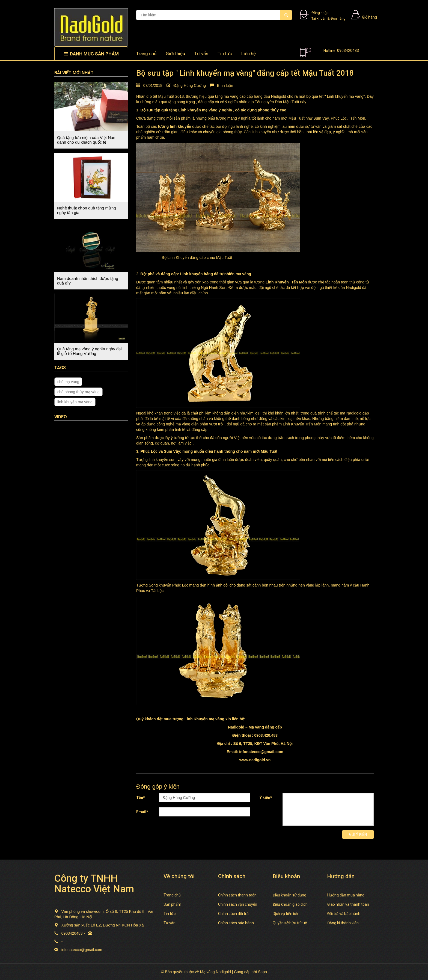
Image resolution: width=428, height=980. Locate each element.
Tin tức (170, 914)
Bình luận (222, 85)
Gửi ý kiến (358, 834)
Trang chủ (146, 54)
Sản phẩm (172, 904)
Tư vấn (201, 54)
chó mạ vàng (68, 382)
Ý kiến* (266, 798)
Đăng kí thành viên (343, 923)
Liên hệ (249, 54)
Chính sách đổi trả (233, 914)
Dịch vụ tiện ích (285, 914)
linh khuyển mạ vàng (75, 402)
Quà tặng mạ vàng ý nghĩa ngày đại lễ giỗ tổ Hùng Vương (89, 351)
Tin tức (225, 54)
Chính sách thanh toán (237, 895)
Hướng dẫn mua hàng (346, 895)
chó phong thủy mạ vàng (78, 392)
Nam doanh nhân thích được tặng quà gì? (88, 281)
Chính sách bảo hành (236, 923)
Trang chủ (172, 895)
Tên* (141, 798)
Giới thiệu (175, 54)
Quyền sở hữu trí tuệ (290, 923)
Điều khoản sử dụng (289, 895)
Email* (142, 812)
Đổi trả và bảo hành (344, 914)
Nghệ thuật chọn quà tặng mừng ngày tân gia (87, 210)
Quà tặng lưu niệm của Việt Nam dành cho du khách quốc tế (87, 140)
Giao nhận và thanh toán (348, 904)
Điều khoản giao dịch (290, 904)
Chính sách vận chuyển (238, 904)
